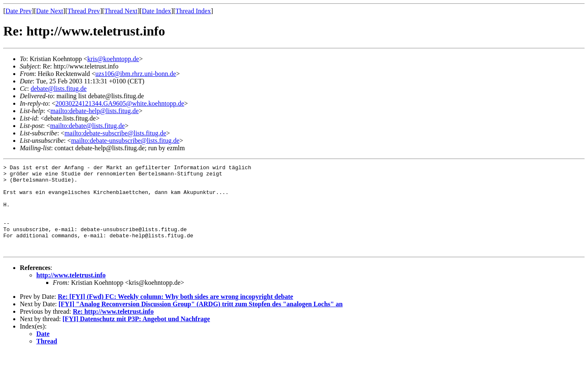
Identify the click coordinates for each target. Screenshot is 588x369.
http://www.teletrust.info (71, 292)
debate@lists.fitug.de (59, 89)
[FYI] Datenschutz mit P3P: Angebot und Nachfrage (136, 336)
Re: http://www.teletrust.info (113, 329)
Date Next (50, 11)
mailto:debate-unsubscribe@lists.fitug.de (125, 141)
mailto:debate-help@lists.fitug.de (94, 111)
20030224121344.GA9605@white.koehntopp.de (120, 103)
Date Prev (19, 11)
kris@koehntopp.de (113, 59)
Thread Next (121, 11)
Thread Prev (84, 11)
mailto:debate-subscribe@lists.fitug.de (115, 133)
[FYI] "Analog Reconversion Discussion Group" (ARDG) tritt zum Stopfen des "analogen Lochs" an (201, 321)
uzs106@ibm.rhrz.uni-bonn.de (136, 74)
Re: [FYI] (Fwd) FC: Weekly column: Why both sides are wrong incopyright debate (175, 314)
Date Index (157, 11)
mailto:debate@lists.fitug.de (87, 126)
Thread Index (193, 11)
